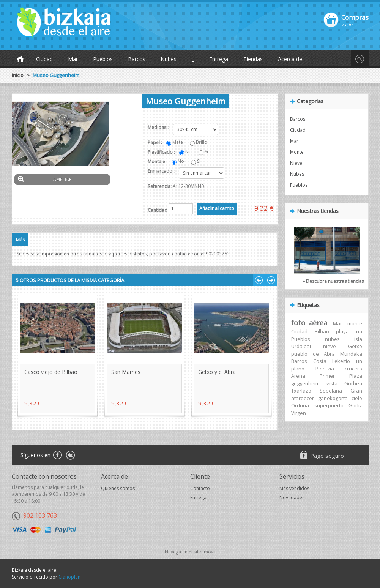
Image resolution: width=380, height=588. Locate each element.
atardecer (303, 398)
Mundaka (351, 354)
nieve (330, 346)
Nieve (296, 163)
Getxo (355, 346)
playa (342, 331)
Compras (355, 17)
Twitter (70, 456)
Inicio (18, 75)
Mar (73, 59)
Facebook (57, 456)
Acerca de (290, 59)
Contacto (200, 488)
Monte (297, 152)
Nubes (169, 59)
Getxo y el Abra (217, 372)
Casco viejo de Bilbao (51, 372)
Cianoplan (69, 577)
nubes (332, 339)
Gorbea (353, 383)
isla (358, 339)
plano (298, 369)
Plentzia (325, 369)
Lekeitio (341, 361)
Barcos (137, 59)
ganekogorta (333, 398)
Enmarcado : (162, 171)
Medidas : (159, 127)
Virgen (299, 413)
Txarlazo (301, 391)
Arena (298, 376)
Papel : (155, 143)
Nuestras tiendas (318, 211)
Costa (320, 361)
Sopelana (331, 391)
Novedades (292, 497)
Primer (327, 376)
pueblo (299, 354)
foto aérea (309, 323)
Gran (356, 391)
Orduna (300, 405)
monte (355, 323)
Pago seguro (327, 456)
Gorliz (355, 405)
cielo (357, 398)
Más (20, 240)
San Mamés (126, 372)
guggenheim (305, 383)
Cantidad (158, 210)
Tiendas (253, 59)
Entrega (219, 59)
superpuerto (329, 405)
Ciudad (44, 59)
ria (359, 331)
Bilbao (322, 331)
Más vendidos (294, 488)
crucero (353, 369)
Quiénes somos (118, 488)
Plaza (356, 376)
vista (332, 383)
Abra (329, 354)
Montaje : (158, 162)
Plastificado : (162, 152)
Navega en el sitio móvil (190, 552)
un (359, 361)
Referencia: (160, 186)
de (316, 354)
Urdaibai (301, 346)
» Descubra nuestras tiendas (333, 281)
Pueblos (103, 59)
